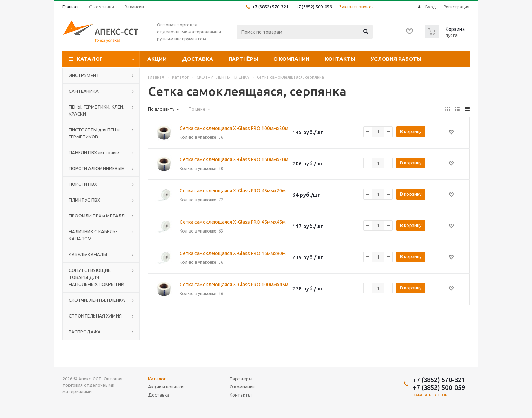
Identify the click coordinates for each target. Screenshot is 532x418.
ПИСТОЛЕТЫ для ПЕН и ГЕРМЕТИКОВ (94, 133)
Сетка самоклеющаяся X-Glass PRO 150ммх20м (234, 159)
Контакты (340, 59)
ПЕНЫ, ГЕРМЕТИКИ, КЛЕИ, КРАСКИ (97, 110)
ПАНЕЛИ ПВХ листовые (94, 152)
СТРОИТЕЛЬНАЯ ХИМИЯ (95, 316)
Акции (157, 59)
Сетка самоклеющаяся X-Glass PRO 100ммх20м (234, 128)
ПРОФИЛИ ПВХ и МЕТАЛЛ (97, 216)
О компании (291, 59)
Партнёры (243, 59)
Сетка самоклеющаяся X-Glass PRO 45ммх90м (233, 253)
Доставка (198, 59)
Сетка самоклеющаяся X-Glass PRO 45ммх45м (233, 222)
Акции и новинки (166, 387)
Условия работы (396, 59)
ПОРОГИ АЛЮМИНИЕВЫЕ (96, 168)
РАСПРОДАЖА (85, 332)
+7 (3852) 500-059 (314, 7)
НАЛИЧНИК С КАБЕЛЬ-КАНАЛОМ (93, 235)
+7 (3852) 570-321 (270, 7)
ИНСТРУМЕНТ (84, 75)
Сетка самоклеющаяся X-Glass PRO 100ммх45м (234, 285)
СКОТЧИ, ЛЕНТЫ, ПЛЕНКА (97, 300)
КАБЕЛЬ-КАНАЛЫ (88, 254)
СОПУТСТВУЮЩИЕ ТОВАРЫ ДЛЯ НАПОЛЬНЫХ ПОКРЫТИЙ (97, 277)
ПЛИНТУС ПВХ (84, 200)
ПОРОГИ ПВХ (83, 184)
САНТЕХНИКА (84, 91)
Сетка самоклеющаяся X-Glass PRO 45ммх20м (233, 191)
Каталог (90, 59)
